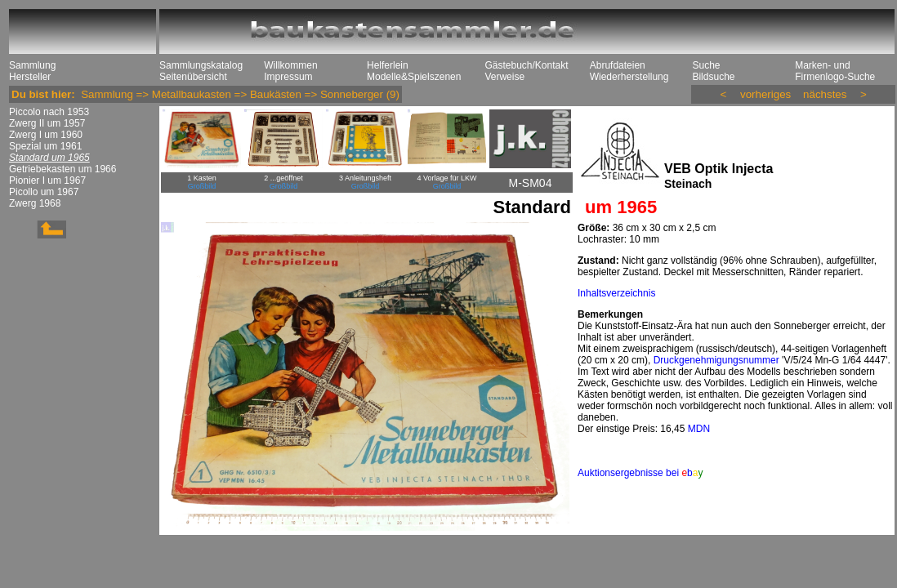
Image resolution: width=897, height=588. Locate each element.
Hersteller (30, 77)
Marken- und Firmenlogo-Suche (835, 71)
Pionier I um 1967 (47, 180)
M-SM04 (531, 183)
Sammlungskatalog (201, 65)
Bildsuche (713, 77)
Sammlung (32, 65)
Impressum (288, 77)
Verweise (504, 77)
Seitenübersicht (193, 77)
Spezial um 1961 (45, 146)
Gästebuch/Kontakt (526, 65)
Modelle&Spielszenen (414, 77)
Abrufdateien (618, 65)
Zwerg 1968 (35, 203)
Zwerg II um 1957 (47, 123)
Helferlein (388, 65)
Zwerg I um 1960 (46, 135)
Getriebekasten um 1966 (62, 169)
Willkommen (290, 65)
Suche (706, 65)
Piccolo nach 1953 (49, 112)
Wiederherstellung (629, 77)
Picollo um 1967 (44, 192)
